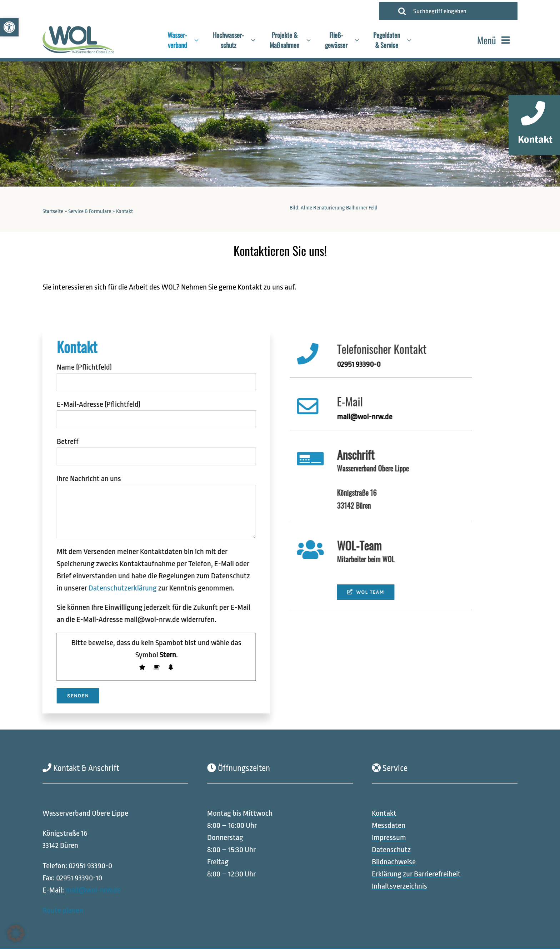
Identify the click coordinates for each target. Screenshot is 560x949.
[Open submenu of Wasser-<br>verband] (200, 40)
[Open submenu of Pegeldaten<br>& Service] (413, 40)
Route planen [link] (63, 910)
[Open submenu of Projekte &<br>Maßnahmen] (312, 40)
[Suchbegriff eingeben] (462, 11)
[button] (16, 933)
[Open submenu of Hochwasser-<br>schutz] (257, 40)
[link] (9, 27)
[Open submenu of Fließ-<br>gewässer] (360, 40)
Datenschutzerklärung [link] (118, 588)
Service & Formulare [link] (90, 211)
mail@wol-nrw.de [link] (93, 890)
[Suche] (402, 11)
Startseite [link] (53, 211)
